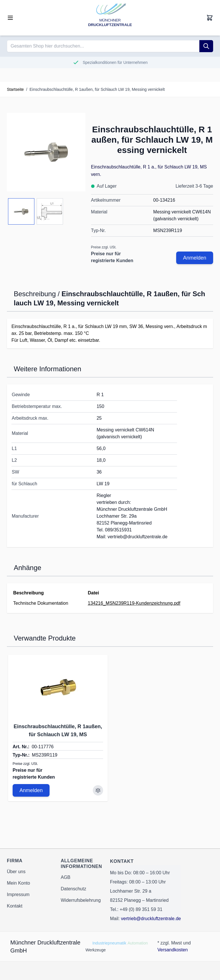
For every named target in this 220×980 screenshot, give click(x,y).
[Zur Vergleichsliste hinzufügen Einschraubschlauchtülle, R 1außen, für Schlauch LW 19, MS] (98, 790)
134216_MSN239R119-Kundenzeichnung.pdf (134, 603)
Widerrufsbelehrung (81, 900)
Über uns (16, 872)
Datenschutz (73, 889)
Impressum (18, 894)
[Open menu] (10, 18)
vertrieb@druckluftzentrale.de (151, 919)
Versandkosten (172, 950)
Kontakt (15, 906)
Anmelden (195, 258)
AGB (66, 877)
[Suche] (206, 46)
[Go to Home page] (110, 18)
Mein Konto (18, 883)
